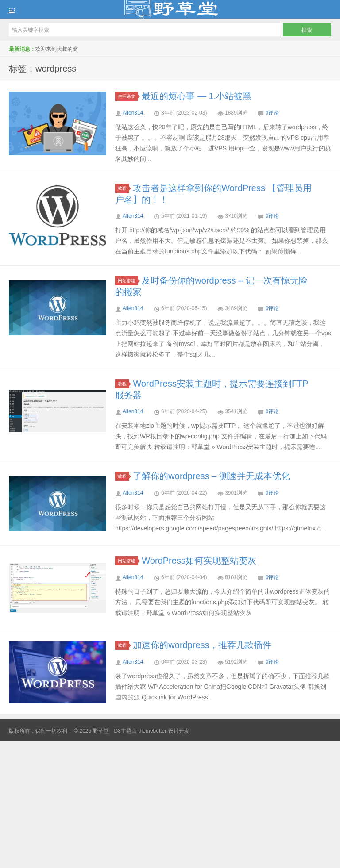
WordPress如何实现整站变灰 (199, 561)
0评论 (272, 113)
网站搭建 (128, 281)
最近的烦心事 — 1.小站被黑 (197, 96)
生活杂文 (128, 96)
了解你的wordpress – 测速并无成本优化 (211, 476)
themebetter (152, 731)
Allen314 (133, 113)
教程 (124, 188)
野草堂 (170, 9)
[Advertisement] (170, 803)
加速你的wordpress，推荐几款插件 (202, 645)
